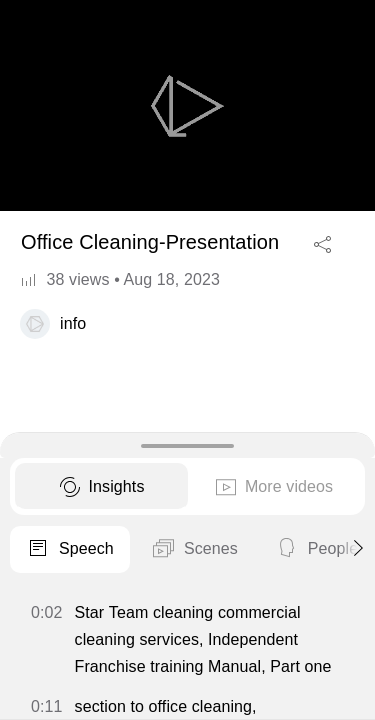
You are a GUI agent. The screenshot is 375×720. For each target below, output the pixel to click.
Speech (70, 550)
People (316, 550)
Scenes (194, 550)
